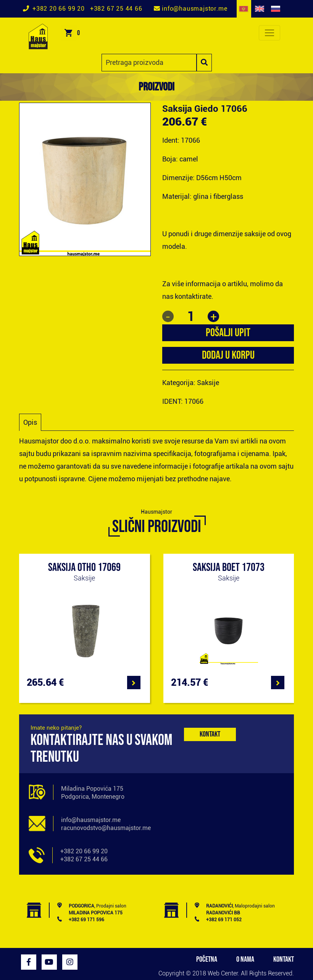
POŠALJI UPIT (228, 333)
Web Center (223, 973)
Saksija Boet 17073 (229, 567)
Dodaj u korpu (228, 355)
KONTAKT (284, 959)
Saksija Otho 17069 (84, 567)
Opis (30, 422)
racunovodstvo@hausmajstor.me (106, 828)
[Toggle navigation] (269, 33)
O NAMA (245, 959)
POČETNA (207, 959)
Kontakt (210, 734)
